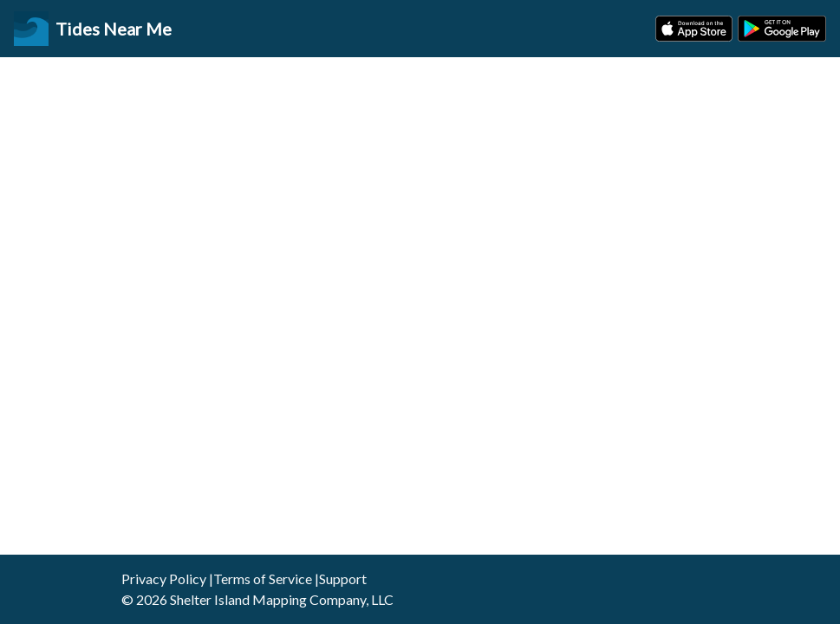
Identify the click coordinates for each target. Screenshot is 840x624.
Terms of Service (263, 578)
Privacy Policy (164, 578)
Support (343, 578)
